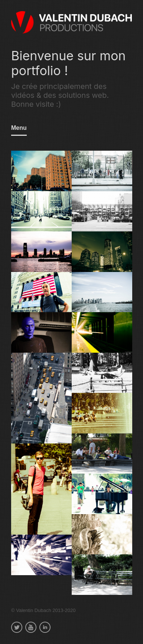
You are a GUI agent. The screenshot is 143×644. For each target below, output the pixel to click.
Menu (19, 128)
